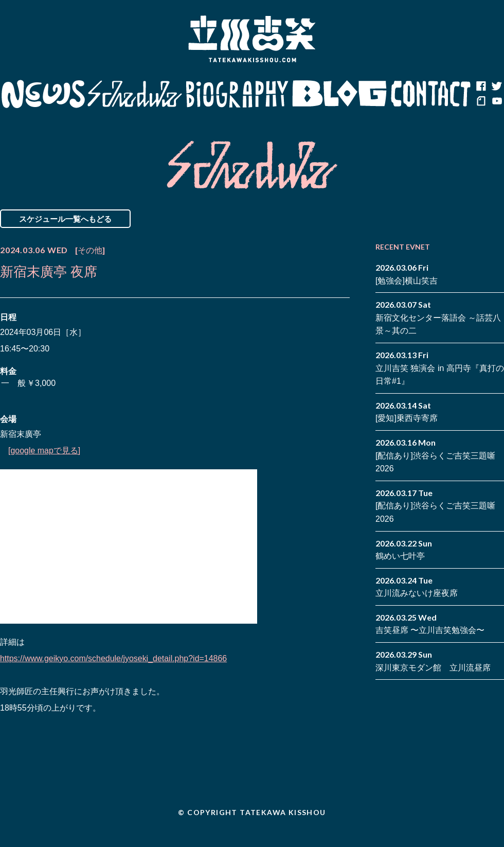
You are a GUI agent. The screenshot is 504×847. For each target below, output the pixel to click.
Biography (237, 94)
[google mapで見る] (44, 451)
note (481, 102)
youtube (496, 102)
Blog (339, 94)
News (43, 94)
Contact (431, 94)
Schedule (135, 94)
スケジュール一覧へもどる (65, 219)
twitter (496, 86)
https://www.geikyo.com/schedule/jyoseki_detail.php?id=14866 (114, 658)
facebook (481, 86)
